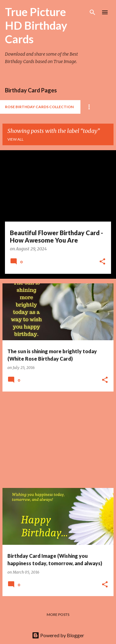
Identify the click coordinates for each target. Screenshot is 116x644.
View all (15, 139)
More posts (58, 614)
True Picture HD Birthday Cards (36, 25)
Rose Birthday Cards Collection (39, 107)
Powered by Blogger (58, 635)
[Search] (92, 12)
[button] (102, 262)
